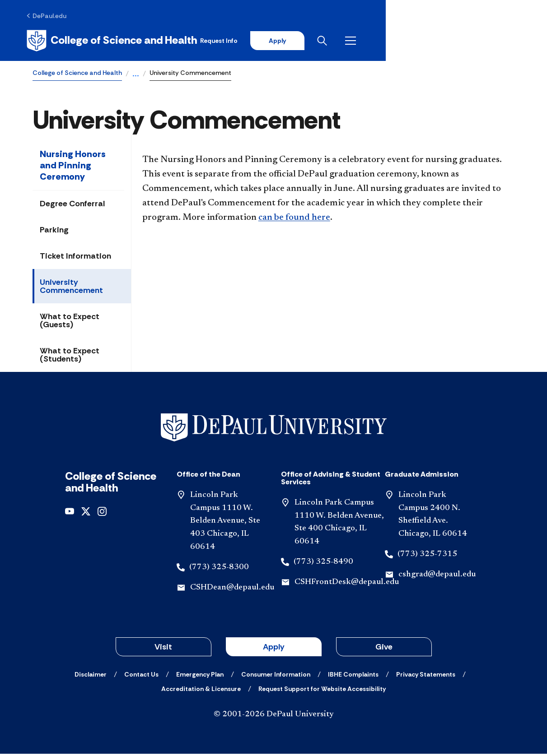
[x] (86, 513)
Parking (54, 232)
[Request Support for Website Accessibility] (322, 691)
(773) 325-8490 (323, 564)
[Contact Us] (141, 677)
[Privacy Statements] (426, 677)
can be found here (294, 220)
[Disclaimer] (91, 677)
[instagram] (102, 513)
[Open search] (479, 42)
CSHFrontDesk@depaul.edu (347, 584)
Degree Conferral (72, 206)
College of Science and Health (77, 75)
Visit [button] (163, 649)
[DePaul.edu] (53, 17)
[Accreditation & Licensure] (201, 691)
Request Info (370, 42)
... (136, 77)
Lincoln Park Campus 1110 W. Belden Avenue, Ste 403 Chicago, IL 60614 (225, 523)
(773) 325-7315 (427, 557)
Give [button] (384, 649)
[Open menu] (507, 42)
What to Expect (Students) (70, 357)
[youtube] (70, 513)
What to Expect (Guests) (70, 323)
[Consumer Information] (276, 677)
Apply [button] (274, 649)
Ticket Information (75, 258)
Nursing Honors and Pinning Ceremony (73, 167)
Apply (430, 42)
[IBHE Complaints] (353, 677)
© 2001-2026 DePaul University (274, 717)
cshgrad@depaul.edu (437, 577)
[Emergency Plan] (200, 677)
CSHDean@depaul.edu (232, 589)
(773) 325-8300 (219, 570)
